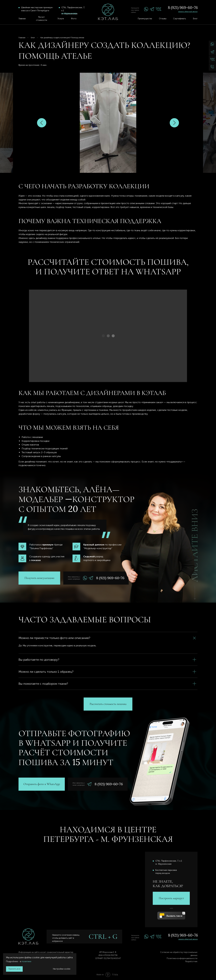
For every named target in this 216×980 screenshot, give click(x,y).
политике (27, 961)
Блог (33, 38)
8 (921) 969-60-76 (183, 8)
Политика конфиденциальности (182, 958)
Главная (22, 38)
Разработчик (191, 961)
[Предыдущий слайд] (42, 123)
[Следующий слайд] (174, 123)
